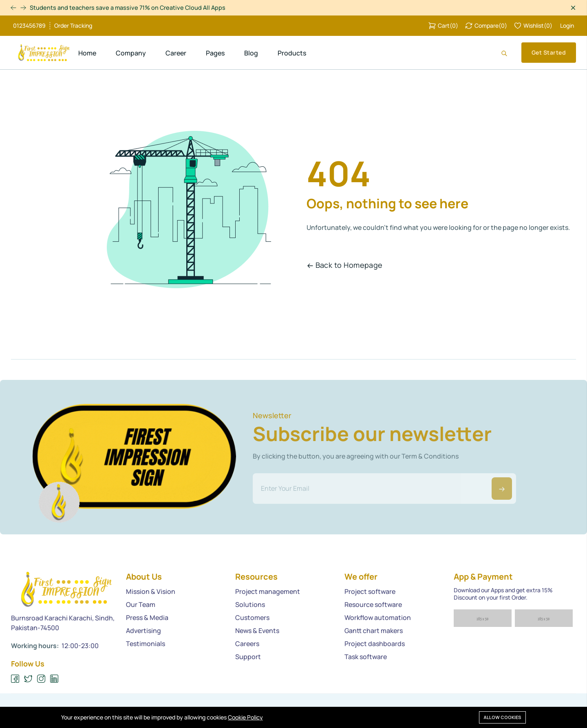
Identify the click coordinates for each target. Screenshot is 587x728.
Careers (247, 644)
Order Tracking (73, 26)
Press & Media (147, 618)
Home (87, 53)
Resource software (373, 604)
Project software (370, 591)
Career (176, 53)
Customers (252, 618)
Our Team (141, 604)
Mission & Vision (151, 591)
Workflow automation (378, 618)
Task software (366, 657)
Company (131, 53)
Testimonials (146, 644)
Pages (215, 53)
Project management (268, 591)
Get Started (549, 52)
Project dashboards (375, 644)
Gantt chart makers (374, 631)
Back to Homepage (345, 265)
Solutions (250, 604)
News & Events (257, 631)
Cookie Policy (245, 717)
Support (248, 657)
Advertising (143, 631)
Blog (251, 53)
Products (292, 53)
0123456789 (29, 26)
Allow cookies (502, 717)
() (443, 26)
